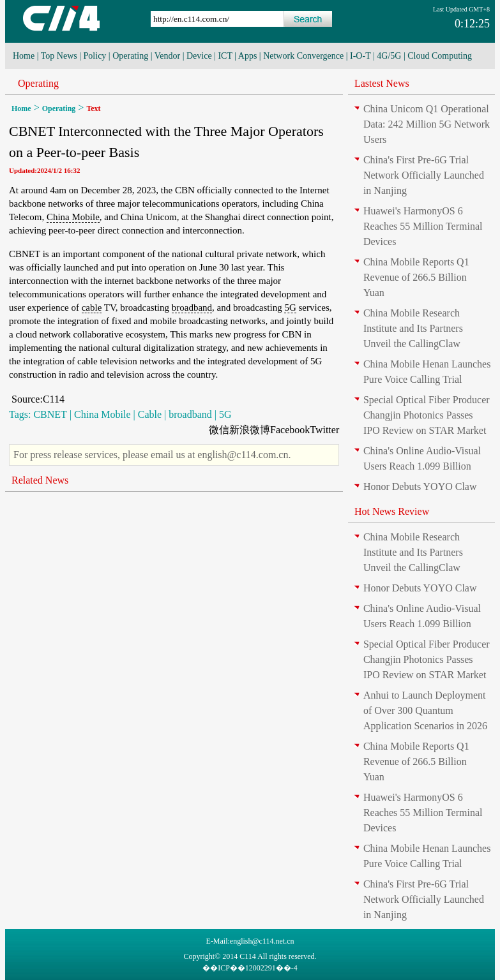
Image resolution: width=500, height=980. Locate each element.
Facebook (290, 430)
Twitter (324, 430)
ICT (225, 56)
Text (93, 108)
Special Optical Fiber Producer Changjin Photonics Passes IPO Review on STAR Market (427, 415)
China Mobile (73, 217)
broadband (192, 308)
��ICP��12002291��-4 (250, 968)
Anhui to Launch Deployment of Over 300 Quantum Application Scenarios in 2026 (425, 710)
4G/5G (389, 56)
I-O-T (360, 56)
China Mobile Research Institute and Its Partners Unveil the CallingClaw (413, 328)
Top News (59, 56)
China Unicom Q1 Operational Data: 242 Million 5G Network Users (427, 124)
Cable (150, 414)
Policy (95, 56)
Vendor (167, 56)
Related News (40, 480)
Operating (130, 56)
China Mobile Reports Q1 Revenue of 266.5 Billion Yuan (416, 277)
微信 (219, 430)
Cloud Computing (440, 56)
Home (24, 56)
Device (199, 56)
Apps (248, 56)
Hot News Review (392, 511)
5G (290, 308)
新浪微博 (250, 430)
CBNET (50, 414)
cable (92, 308)
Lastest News (382, 83)
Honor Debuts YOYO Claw (420, 486)
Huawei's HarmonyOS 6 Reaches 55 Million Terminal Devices (423, 226)
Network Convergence (303, 56)
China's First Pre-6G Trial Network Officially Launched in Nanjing (424, 175)
